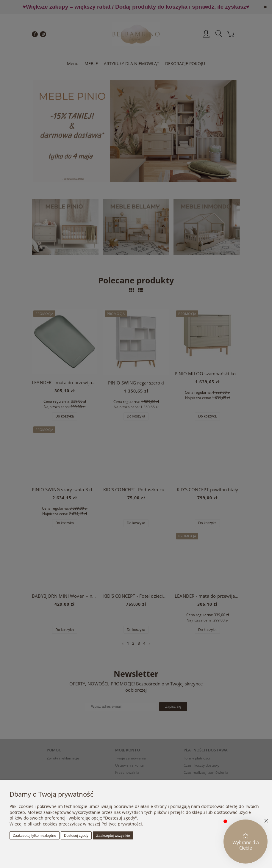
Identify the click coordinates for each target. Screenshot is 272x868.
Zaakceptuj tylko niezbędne (34, 836)
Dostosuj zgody (76, 836)
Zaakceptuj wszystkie (113, 836)
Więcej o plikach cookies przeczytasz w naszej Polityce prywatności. (76, 824)
